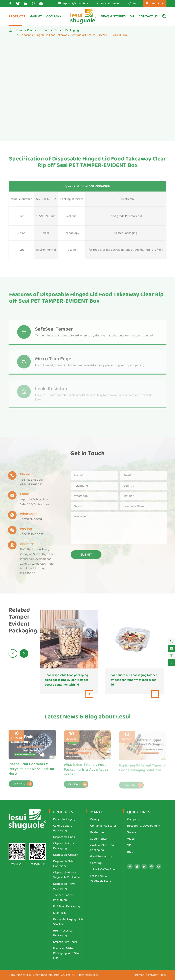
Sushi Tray (60, 913)
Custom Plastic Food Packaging (104, 848)
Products (17, 16)
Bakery (95, 819)
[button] (13, 653)
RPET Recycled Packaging (63, 933)
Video (131, 839)
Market (36, 16)
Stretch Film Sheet (65, 942)
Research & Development (144, 826)
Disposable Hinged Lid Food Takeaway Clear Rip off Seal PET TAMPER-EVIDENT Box (74, 35)
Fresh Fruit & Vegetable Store (101, 878)
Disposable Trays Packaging (64, 886)
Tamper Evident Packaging (61, 30)
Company (54, 16)
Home (19, 30)
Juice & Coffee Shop (103, 869)
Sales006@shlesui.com (32, 504)
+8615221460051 (28, 519)
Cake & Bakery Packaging (63, 828)
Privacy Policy (157, 975)
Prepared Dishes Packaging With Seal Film (66, 953)
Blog (130, 852)
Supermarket (99, 839)
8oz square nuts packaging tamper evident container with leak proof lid (134, 680)
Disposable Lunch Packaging (65, 846)
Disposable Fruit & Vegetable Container (67, 875)
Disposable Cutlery (66, 855)
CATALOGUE (155, 4)
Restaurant (98, 832)
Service (132, 832)
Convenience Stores (103, 826)
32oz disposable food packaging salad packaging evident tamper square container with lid (67, 680)
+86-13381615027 (28, 485)
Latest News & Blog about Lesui (88, 719)
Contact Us (148, 16)
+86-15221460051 (111, 4)
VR (132, 16)
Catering (96, 863)
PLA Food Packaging (66, 906)
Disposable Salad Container (64, 864)
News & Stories (113, 16)
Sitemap (139, 975)
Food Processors (101, 857)
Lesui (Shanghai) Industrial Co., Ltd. (48, 975)
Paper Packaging (64, 819)
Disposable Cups (64, 837)
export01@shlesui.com (76, 4)
